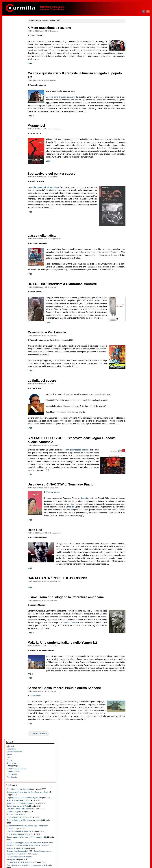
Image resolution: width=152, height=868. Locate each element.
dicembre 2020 (130, 235)
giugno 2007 (129, 691)
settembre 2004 (130, 784)
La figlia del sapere (47, 398)
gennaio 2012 (130, 537)
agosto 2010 (129, 584)
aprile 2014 (129, 460)
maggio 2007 (129, 694)
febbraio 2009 (130, 635)
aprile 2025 (129, 89)
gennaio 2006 (130, 739)
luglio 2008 (128, 655)
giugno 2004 (129, 793)
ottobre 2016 (129, 376)
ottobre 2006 (129, 714)
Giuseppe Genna (58, 516)
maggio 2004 (129, 796)
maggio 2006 (129, 728)
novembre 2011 (130, 542)
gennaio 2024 (130, 131)
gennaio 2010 (130, 604)
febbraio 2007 (130, 703)
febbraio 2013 (130, 500)
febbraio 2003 (130, 838)
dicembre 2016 (130, 370)
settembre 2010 (130, 582)
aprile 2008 (129, 663)
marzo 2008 (129, 666)
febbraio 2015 (130, 432)
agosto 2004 (129, 787)
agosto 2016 (129, 382)
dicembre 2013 (130, 472)
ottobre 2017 (129, 342)
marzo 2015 (129, 430)
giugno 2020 (129, 252)
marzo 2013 (129, 497)
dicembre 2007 (130, 674)
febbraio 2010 (130, 601)
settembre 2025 (130, 75)
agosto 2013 (129, 483)
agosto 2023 (129, 145)
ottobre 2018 (129, 308)
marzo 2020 (129, 261)
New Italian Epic (61, 611)
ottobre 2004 (129, 781)
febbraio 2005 (130, 770)
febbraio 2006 (130, 736)
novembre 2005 (130, 745)
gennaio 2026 (130, 63)
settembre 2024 (130, 109)
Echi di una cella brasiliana (17, 151)
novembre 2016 (130, 373)
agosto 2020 (129, 246)
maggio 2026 (129, 52)
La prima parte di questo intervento (66, 97)
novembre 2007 (130, 677)
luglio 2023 (128, 148)
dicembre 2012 (130, 506)
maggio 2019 (129, 289)
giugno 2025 (129, 83)
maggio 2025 (129, 86)
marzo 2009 (129, 632)
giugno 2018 (129, 320)
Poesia (10, 40)
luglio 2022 (128, 182)
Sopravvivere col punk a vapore (57, 177)
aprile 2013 (129, 494)
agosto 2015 (129, 415)
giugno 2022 (129, 185)
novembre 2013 (130, 475)
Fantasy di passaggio (15, 218)
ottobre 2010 (129, 579)
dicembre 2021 (130, 201)
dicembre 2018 (130, 303)
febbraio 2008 (130, 669)
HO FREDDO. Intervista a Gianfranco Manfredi (68, 293)
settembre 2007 (130, 683)
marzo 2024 (129, 125)
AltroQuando (12, 57)
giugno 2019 (129, 286)
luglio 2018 (128, 317)
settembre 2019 (130, 277)
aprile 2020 (129, 258)
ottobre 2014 (129, 444)
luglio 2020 (128, 249)
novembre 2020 (130, 238)
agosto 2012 (129, 517)
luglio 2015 (128, 418)
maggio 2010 (129, 593)
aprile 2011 (129, 562)
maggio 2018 (129, 323)
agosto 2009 (129, 618)
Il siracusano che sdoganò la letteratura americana (71, 627)
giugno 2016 (129, 387)
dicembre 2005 (130, 742)
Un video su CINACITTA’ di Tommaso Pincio (66, 508)
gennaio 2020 (130, 266)
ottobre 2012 (129, 511)
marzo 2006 (129, 734)
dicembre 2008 (130, 641)
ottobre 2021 (129, 207)
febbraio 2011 (130, 567)
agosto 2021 (129, 213)
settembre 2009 (130, 615)
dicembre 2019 (130, 269)
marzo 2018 (129, 328)
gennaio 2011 (130, 570)
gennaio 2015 (130, 435)
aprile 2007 (129, 697)
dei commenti (131, 858)
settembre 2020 (130, 244)
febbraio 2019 (130, 297)
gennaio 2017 (130, 368)
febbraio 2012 (130, 534)
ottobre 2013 (129, 477)
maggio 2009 (129, 627)
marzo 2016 (129, 396)
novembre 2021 (130, 204)
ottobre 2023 (129, 140)
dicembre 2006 (130, 708)
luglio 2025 (128, 80)
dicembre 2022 (130, 168)
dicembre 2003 (130, 810)
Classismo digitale (14, 114)
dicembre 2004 (130, 776)
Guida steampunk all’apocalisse (50, 191)
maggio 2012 (129, 525)
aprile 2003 (129, 832)
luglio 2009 (128, 621)
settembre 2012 (130, 514)
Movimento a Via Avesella (52, 347)
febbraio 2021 (130, 230)
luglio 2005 (128, 756)
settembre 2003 (130, 818)
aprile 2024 (129, 123)
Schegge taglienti (61, 242)
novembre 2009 (130, 610)
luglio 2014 (128, 452)
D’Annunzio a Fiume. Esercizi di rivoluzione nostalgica (15, 78)
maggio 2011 (129, 559)
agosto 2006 (129, 720)
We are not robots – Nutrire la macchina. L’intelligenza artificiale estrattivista (18, 176)
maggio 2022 (129, 187)
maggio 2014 (129, 458)
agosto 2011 (129, 551)
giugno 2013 (129, 489)
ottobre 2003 (129, 815)
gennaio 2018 (130, 334)
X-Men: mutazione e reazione (55, 28)
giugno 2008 (129, 658)
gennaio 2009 (130, 638)
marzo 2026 (129, 58)
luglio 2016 (128, 384)
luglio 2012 (128, 520)
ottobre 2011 (129, 545)
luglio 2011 (128, 553)
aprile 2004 (129, 798)
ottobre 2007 (129, 680)
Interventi (58, 350)
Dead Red (40, 556)
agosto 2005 (129, 753)
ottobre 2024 (129, 106)
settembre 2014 (130, 446)
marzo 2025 (129, 92)
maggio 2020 (129, 255)
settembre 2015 (130, 413)
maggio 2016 (129, 390)
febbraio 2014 (130, 466)
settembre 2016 (130, 379)
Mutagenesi (42, 129)
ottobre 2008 (129, 646)
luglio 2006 (128, 722)
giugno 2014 (129, 455)
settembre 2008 (130, 649)
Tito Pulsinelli (40, 728)
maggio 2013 (129, 491)
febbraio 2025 (130, 94)
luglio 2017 (128, 351)
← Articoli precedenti (44, 769)
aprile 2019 (129, 292)
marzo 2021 (129, 227)
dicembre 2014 (130, 438)
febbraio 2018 (130, 331)
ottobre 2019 (129, 275)
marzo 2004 (129, 801)
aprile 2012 (129, 528)
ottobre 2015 (129, 410)
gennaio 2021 (130, 232)
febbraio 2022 (130, 196)
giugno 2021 (129, 218)
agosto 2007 (129, 686)
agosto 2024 (129, 111)
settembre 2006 (130, 717)
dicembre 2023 (130, 134)
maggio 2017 (129, 356)
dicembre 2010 (130, 573)
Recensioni (59, 180)
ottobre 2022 (129, 173)
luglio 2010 (128, 587)
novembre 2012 (130, 508)
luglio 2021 (128, 216)
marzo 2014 (129, 463)
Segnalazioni (60, 466)
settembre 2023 (130, 142)
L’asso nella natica (47, 239)
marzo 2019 (129, 294)
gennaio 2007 (130, 705)
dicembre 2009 (130, 607)
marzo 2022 (129, 193)
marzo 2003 (129, 835)
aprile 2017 (129, 359)
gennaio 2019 (130, 300)
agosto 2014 (129, 449)
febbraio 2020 (130, 263)
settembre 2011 (130, 548)
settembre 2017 (130, 345)
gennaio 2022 (130, 199)
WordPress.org (130, 861)
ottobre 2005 (129, 748)
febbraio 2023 (130, 162)
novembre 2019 (130, 272)
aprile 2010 (129, 596)
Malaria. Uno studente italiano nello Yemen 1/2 (68, 675)
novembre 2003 (130, 812)
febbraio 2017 (130, 365)
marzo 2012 (129, 531)
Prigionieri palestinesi (15, 224)
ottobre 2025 (129, 72)
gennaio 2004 (130, 807)
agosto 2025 (129, 78)
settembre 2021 (130, 210)
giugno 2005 (129, 759)
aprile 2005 (129, 765)
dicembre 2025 (130, 66)
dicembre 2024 (130, 100)
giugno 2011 (129, 556)
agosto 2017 (129, 348)
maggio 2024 (129, 120)
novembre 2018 (130, 306)
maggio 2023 (129, 154)
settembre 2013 (130, 480)
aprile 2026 (129, 55)
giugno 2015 (129, 421)
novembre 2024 (130, 103)
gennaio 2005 (130, 773)
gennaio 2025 (130, 97)
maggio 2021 (129, 221)
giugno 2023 (129, 151)
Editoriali (58, 80)
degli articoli (131, 856)
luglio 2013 (128, 486)
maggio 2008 (129, 660)
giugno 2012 (129, 522)
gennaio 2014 (130, 469)
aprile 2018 (129, 325)
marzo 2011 (129, 565)
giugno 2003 (129, 827)
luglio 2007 (128, 689)
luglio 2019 (128, 283)
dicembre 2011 (130, 539)
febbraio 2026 (130, 61)
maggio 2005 (129, 762)
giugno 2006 (129, 725)
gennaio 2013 (130, 503)
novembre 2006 (130, 711)
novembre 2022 (130, 170)
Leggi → (37, 63)
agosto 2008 (129, 652)
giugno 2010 (129, 590)
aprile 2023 (129, 156)
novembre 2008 (130, 643)
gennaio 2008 (130, 672)
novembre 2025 (130, 69)
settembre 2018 (130, 311)
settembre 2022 (130, 176)
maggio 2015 (129, 424)
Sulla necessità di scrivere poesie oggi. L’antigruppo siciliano (17, 140)
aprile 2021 (129, 224)
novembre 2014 (130, 441)
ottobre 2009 (129, 613)
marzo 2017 (129, 362)
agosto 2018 (129, 314)
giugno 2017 (129, 353)
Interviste (58, 296)
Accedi (127, 853)
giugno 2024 (129, 117)
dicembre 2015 (130, 404)
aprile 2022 (129, 190)
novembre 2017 (130, 339)
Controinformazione (15, 32)
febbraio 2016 (130, 399)
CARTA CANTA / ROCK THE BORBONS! (63, 608)
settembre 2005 (130, 750)
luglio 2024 (128, 114)
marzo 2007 (129, 700)
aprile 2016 (129, 393)
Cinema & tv (59, 31)
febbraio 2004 (130, 804)
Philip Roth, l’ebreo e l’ (17, 92)
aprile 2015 (129, 427)
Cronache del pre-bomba (17, 49)
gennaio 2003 (130, 841)
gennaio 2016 (130, 401)
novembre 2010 (130, 576)
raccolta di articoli (56, 655)
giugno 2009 (129, 624)
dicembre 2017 (130, 337)
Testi (57, 402)
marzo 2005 (129, 767)
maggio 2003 (129, 829)
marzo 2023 (129, 159)
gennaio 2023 (130, 165)
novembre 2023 (130, 137)
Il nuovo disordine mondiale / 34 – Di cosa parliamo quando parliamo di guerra (18, 244)
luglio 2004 (128, 790)
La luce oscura (60, 132)
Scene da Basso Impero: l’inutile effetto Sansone (70, 720)
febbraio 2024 (130, 128)
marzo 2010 (129, 598)
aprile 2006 (129, 731)
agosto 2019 (129, 280)
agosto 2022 (129, 179)
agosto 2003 (129, 821)
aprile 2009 (129, 629)
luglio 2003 (128, 824)
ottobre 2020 (129, 241)
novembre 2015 (130, 407)
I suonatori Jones (14, 51)
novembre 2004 (130, 779)
